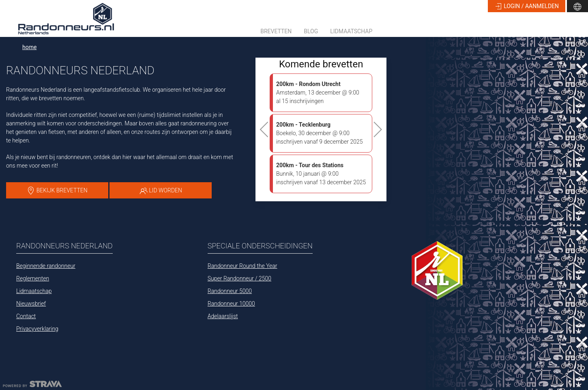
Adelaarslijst (223, 316)
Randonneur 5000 (230, 291)
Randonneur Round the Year (242, 266)
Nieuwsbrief (31, 304)
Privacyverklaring (37, 329)
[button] (577, 6)
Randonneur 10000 (231, 304)
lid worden (161, 191)
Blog (311, 31)
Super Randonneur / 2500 (239, 278)
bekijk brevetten (57, 191)
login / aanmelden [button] (527, 6)
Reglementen (33, 278)
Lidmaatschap (351, 31)
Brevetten (276, 31)
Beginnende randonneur (46, 266)
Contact (26, 316)
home (29, 47)
